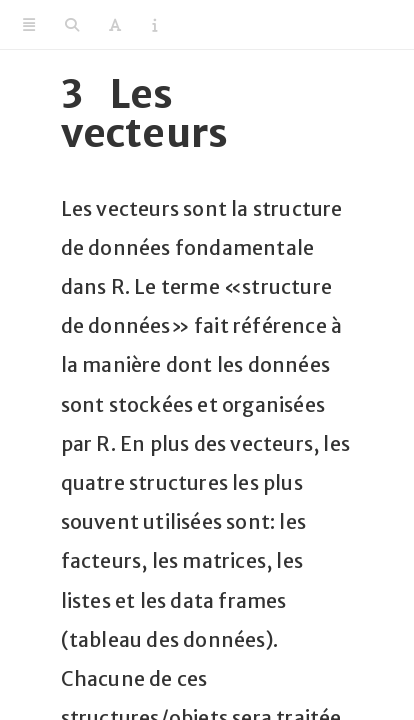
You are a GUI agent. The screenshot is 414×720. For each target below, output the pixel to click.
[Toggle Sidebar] (29, 25)
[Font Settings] (115, 25)
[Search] (72, 25)
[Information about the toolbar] (154, 25)
